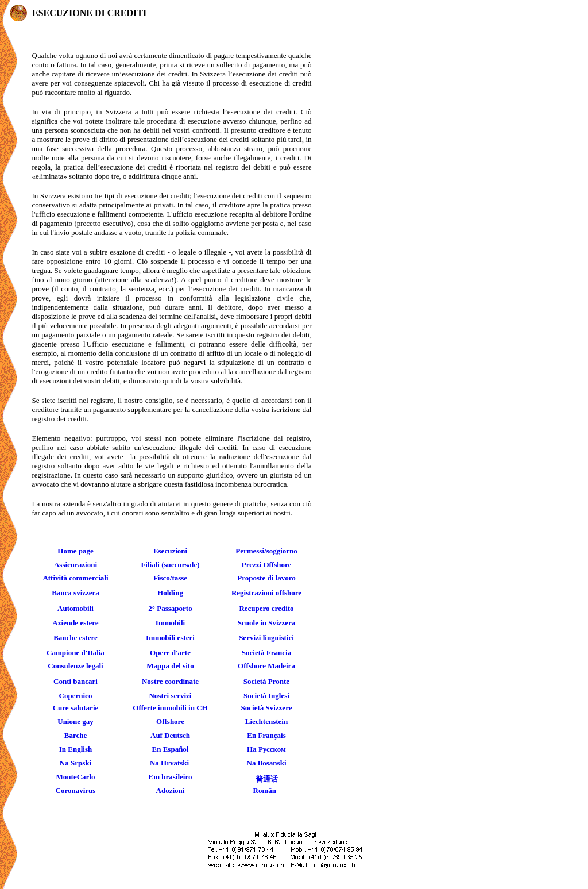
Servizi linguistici (266, 638)
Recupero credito (266, 608)
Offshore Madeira (266, 666)
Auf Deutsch (170, 735)
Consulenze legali (75, 666)
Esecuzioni (170, 551)
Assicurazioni (76, 565)
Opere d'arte (170, 653)
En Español (171, 749)
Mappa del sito (170, 666)
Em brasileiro (171, 777)
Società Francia (266, 653)
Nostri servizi (170, 696)
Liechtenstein (266, 721)
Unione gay (75, 721)
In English (76, 749)
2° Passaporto (170, 608)
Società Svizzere (267, 708)
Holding (170, 593)
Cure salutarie (76, 708)
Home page (75, 551)
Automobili (76, 608)
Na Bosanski (267, 763)
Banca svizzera (76, 593)
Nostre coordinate (170, 681)
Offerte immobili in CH (170, 708)
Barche (76, 735)
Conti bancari (76, 681)
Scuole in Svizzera (266, 623)
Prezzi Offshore (267, 565)
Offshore (170, 721)
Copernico (76, 696)
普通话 (267, 779)
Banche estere (76, 638)
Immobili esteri (170, 638)
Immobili (170, 623)
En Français (266, 735)
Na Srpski (76, 763)
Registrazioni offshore (266, 593)
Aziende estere (75, 623)
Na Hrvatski (169, 763)
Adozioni (171, 790)
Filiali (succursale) (170, 565)
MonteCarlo (76, 777)
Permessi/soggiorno (266, 551)
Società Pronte (266, 681)
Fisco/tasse (170, 578)
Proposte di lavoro (266, 578)
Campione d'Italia (76, 653)
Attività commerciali (75, 578)
